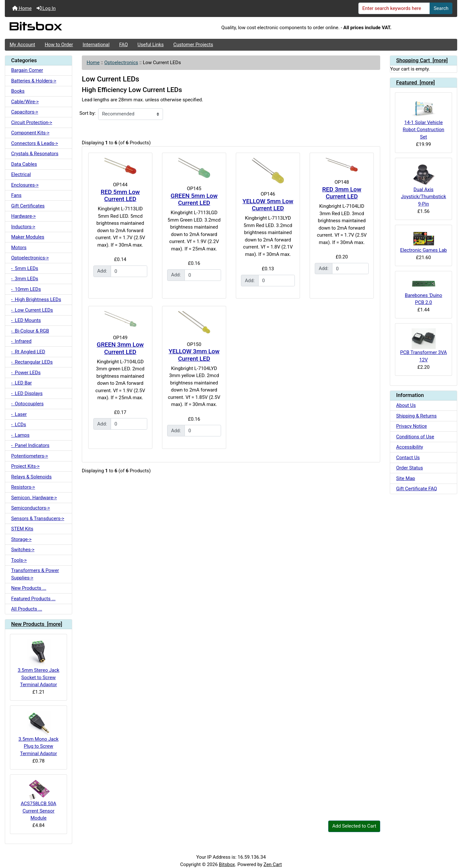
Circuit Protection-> (32, 122)
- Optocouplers (27, 404)
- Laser (19, 414)
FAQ (123, 45)
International (96, 45)
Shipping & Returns (416, 416)
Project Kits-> (26, 466)
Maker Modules (28, 237)
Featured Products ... (33, 599)
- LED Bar (21, 383)
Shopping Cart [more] (422, 60)
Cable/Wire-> (25, 102)
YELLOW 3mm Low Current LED (194, 355)
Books (18, 91)
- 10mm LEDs (26, 289)
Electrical (21, 174)
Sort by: (88, 113)
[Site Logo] (80, 28)
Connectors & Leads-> (35, 143)
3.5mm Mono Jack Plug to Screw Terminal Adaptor (39, 733)
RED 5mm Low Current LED (120, 196)
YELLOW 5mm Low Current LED (268, 205)
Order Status (410, 468)
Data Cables (24, 164)
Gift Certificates (28, 206)
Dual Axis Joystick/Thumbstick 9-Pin (424, 185)
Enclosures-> (25, 185)
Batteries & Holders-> (34, 81)
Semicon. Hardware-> (34, 498)
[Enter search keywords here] (394, 8)
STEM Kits (22, 529)
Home (22, 8)
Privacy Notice (412, 426)
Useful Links (151, 45)
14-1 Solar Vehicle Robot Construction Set (423, 119)
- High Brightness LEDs (36, 299)
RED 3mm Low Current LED (342, 193)
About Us (406, 405)
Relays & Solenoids (31, 477)
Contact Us (408, 458)
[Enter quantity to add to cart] (129, 271)
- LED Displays (27, 393)
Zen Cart (273, 864)
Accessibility (410, 447)
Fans (16, 195)
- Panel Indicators (30, 445)
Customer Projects (193, 45)
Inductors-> (23, 227)
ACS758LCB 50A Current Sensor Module (39, 800)
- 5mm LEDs (25, 268)
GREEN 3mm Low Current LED (120, 348)
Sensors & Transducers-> (38, 518)
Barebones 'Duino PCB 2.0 (424, 291)
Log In (46, 8)
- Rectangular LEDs (32, 362)
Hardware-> (24, 216)
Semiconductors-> (31, 508)
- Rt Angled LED (28, 352)
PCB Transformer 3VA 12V (423, 346)
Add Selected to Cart (354, 826)
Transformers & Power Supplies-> (35, 574)
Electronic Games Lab (424, 241)
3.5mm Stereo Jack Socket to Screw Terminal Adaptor (38, 663)
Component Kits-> (30, 133)
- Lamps (20, 435)
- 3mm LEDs (25, 279)
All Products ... (27, 609)
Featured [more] (416, 83)
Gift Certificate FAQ (417, 489)
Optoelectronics (121, 63)
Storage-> (21, 539)
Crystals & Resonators (35, 154)
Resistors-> (23, 487)
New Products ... (29, 588)
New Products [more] (37, 624)
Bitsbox (227, 864)
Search (441, 8)
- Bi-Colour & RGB (30, 331)
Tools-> (19, 560)
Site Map (406, 478)
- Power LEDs (26, 373)
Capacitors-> (25, 112)
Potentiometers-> (30, 456)
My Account (22, 45)
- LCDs (19, 425)
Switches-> (23, 550)
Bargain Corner (27, 70)
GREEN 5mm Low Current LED (194, 200)
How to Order (59, 45)
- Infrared (21, 341)
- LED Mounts (26, 320)
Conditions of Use (415, 437)
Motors (19, 248)
